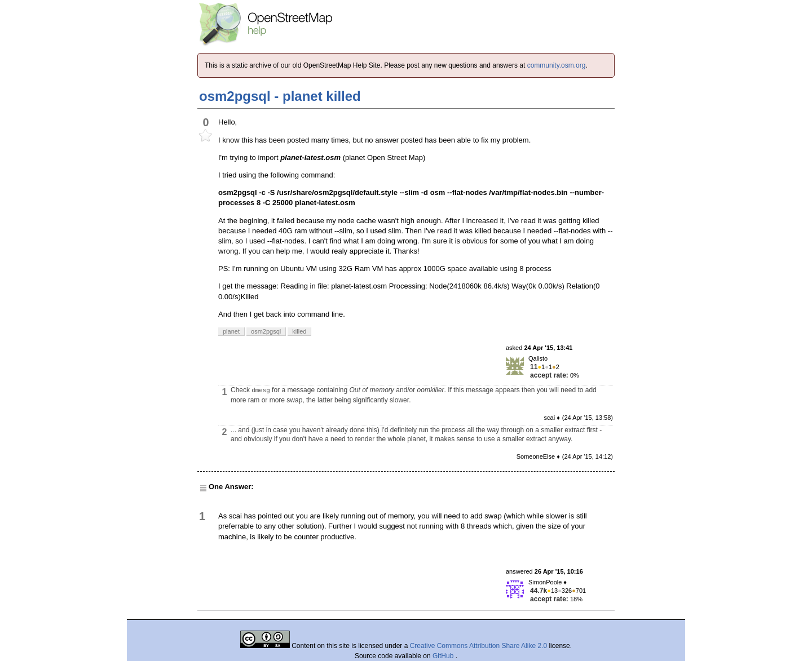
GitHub (444, 656)
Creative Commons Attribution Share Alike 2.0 (478, 646)
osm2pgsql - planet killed (280, 96)
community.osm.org (557, 65)
